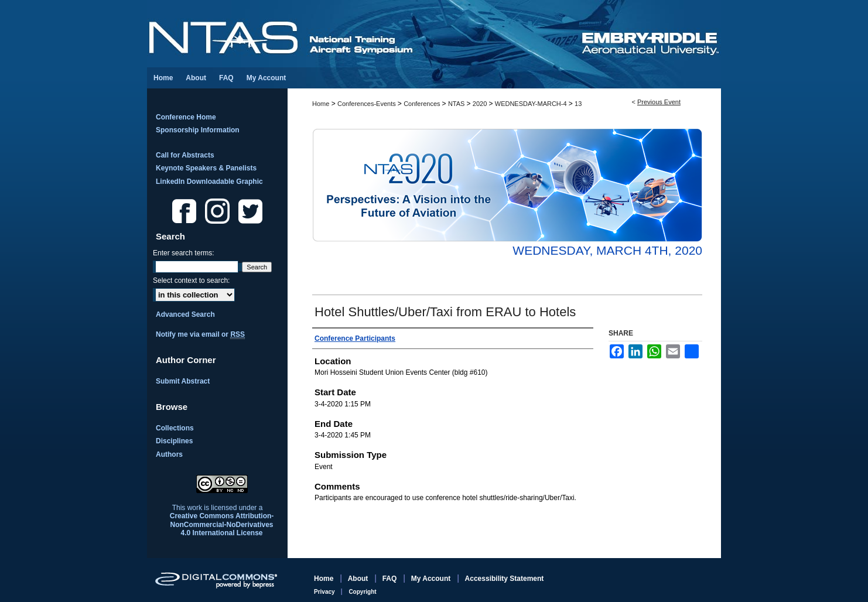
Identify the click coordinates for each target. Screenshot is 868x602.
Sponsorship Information (198, 130)
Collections (175, 428)
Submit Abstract (183, 381)
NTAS (457, 104)
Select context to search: (191, 281)
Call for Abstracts (185, 155)
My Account (432, 579)
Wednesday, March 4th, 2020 (607, 250)
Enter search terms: (184, 253)
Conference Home (186, 117)
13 (578, 104)
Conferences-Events (368, 104)
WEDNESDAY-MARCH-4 (532, 104)
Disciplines (174, 441)
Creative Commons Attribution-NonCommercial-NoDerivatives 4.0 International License (222, 524)
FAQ (391, 579)
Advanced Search (185, 314)
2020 (481, 104)
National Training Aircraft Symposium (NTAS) (364, 34)
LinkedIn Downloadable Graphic (209, 182)
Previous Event (659, 102)
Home (321, 104)
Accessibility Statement (505, 579)
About (359, 579)
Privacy (325, 592)
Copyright (362, 592)
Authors (169, 454)
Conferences (423, 104)
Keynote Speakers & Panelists (206, 168)
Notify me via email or (200, 334)
